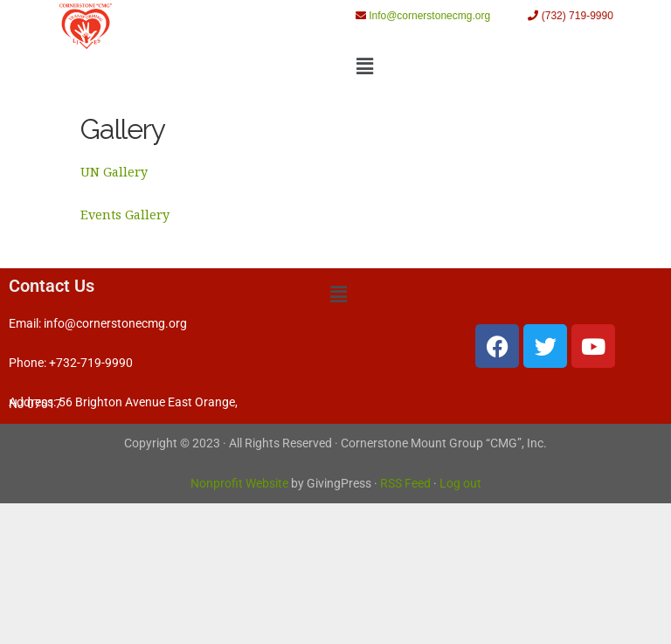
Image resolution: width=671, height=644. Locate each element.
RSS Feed (405, 484)
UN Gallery (114, 172)
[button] (364, 66)
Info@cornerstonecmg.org (429, 16)
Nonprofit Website (239, 484)
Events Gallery (125, 215)
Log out (460, 484)
